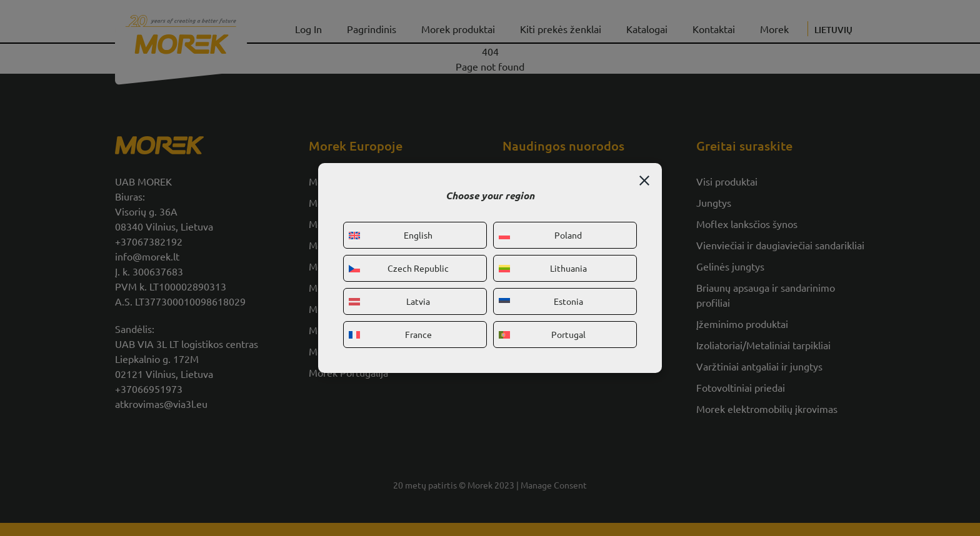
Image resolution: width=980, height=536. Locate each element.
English (391, 235)
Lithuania (543, 268)
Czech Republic (399, 268)
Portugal (542, 334)
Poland (540, 235)
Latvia (389, 301)
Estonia (541, 301)
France (390, 334)
